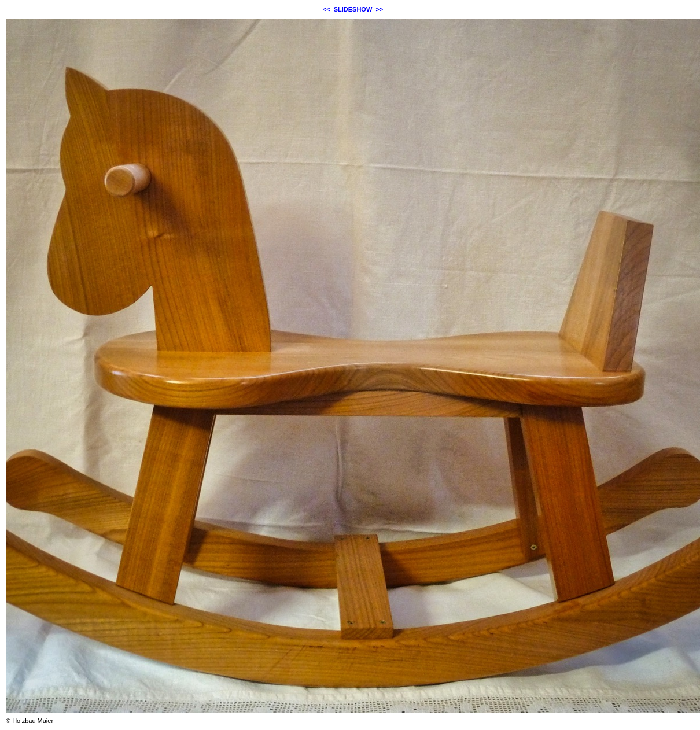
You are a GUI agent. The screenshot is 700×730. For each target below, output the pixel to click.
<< (327, 9)
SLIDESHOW (353, 9)
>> (379, 9)
